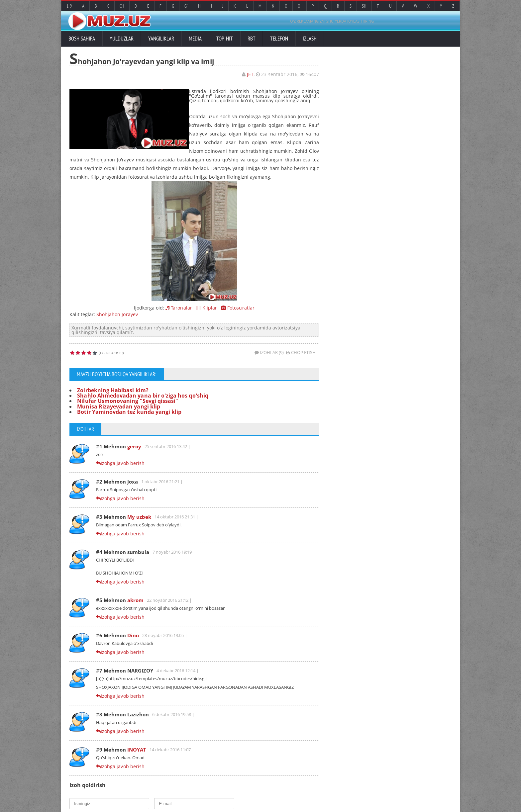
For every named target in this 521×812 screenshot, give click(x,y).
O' (300, 6)
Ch (122, 6)
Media (195, 39)
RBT (252, 39)
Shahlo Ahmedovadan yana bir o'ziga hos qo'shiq (142, 395)
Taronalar (179, 307)
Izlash (310, 39)
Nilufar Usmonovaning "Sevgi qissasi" (127, 401)
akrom (135, 600)
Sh (364, 6)
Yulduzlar (122, 39)
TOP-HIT (225, 39)
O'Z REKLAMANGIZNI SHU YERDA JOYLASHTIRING (332, 21)
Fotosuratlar (238, 307)
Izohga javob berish (122, 463)
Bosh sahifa (82, 39)
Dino (133, 635)
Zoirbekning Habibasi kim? (112, 390)
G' (186, 6)
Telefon (279, 39)
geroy (134, 446)
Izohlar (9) (269, 352)
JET (250, 74)
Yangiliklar (161, 39)
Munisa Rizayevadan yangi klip (118, 406)
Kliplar (207, 307)
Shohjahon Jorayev (117, 314)
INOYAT (137, 750)
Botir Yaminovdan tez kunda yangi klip (129, 412)
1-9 (69, 6)
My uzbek (139, 517)
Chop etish (301, 352)
